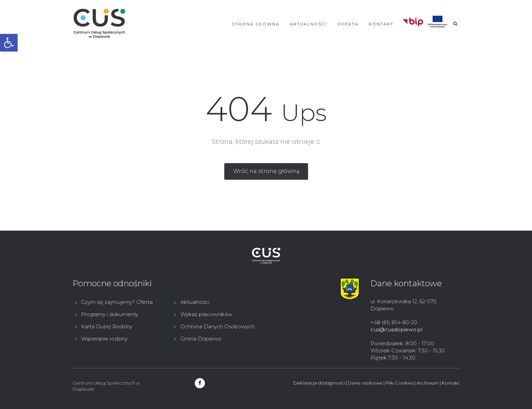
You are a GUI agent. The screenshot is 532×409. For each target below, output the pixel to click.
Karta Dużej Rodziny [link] (107, 326)
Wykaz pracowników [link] (206, 314)
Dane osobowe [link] (365, 383)
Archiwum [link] (428, 383)
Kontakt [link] (381, 24)
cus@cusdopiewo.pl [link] (396, 329)
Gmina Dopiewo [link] (201, 339)
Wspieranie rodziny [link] (104, 339)
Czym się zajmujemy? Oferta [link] (117, 302)
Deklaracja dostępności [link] (319, 383)
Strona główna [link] (256, 24)
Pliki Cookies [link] (400, 383)
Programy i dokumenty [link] (110, 314)
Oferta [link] (348, 24)
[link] (9, 43)
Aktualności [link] (308, 24)
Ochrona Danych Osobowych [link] (217, 326)
